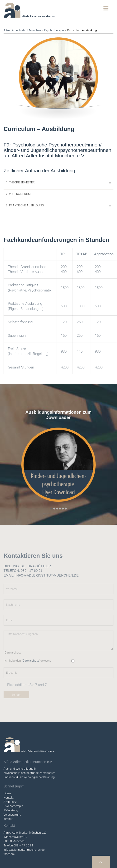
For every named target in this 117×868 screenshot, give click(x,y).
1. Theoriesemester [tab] (20, 162)
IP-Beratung (11, 790)
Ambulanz (10, 782)
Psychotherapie (54, 30)
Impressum (50, 863)
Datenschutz (66, 863)
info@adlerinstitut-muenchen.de (24, 830)
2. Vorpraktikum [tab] (18, 174)
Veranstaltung (12, 795)
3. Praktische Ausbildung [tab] (25, 185)
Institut (8, 799)
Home (7, 773)
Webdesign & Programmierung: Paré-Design (84, 859)
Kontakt (9, 777)
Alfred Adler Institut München (22, 30)
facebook (9, 834)
